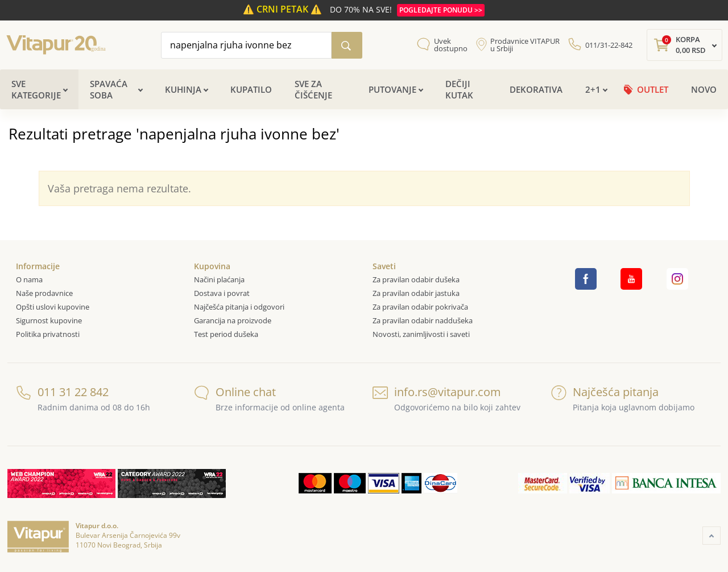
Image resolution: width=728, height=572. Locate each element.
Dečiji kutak (459, 89)
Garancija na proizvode (233, 320)
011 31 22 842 (62, 392)
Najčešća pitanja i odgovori (239, 307)
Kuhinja (183, 89)
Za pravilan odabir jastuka (416, 293)
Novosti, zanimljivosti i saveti (421, 334)
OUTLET (653, 89)
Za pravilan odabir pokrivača (420, 307)
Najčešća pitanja (605, 392)
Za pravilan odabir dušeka (416, 279)
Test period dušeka (226, 334)
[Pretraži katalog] (347, 45)
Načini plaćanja (219, 279)
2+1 (593, 89)
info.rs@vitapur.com (437, 392)
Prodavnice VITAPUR (525, 45)
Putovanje (392, 89)
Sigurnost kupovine (49, 320)
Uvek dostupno (451, 45)
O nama (29, 279)
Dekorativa (536, 89)
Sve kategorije (36, 89)
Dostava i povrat (222, 293)
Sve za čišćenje (313, 89)
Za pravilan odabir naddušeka (423, 320)
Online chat (235, 392)
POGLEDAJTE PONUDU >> (441, 10)
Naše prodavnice (44, 293)
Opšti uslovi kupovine (53, 307)
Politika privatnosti (48, 334)
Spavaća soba (109, 89)
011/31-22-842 (609, 45)
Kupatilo (251, 89)
